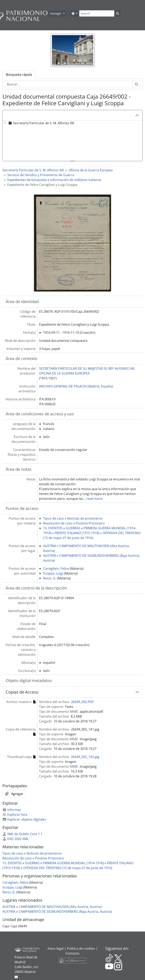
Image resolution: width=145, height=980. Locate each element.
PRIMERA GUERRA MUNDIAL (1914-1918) (73, 863)
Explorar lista (15, 815)
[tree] (72, 141)
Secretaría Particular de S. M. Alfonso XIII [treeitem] (41, 123)
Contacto (72, 953)
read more (94, 499)
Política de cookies (81, 948)
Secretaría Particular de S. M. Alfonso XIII (33, 170)
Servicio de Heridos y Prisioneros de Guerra (41, 175)
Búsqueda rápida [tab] (19, 75)
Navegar (56, 13)
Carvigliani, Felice (56, 568)
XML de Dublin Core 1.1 (22, 834)
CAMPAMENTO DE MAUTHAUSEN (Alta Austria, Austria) (60, 907)
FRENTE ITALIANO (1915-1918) (77, 533)
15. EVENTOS (53, 528)
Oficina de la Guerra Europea (91, 170)
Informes (12, 810)
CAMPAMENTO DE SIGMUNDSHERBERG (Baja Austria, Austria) (65, 912)
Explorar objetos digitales (24, 819)
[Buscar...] (68, 84)
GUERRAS (73, 528)
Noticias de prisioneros (85, 518)
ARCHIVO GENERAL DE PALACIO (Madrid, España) (76, 386)
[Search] (97, 13)
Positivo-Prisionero (90, 523)
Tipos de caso (53, 518)
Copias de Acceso (22, 692)
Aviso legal (56, 948)
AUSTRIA (50, 546)
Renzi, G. (50, 578)
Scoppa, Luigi (53, 573)
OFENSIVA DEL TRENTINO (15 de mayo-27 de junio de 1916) (68, 868)
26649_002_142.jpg (85, 757)
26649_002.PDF (82, 702)
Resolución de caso (58, 523)
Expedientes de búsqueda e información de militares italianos (54, 180)
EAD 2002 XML (16, 839)
